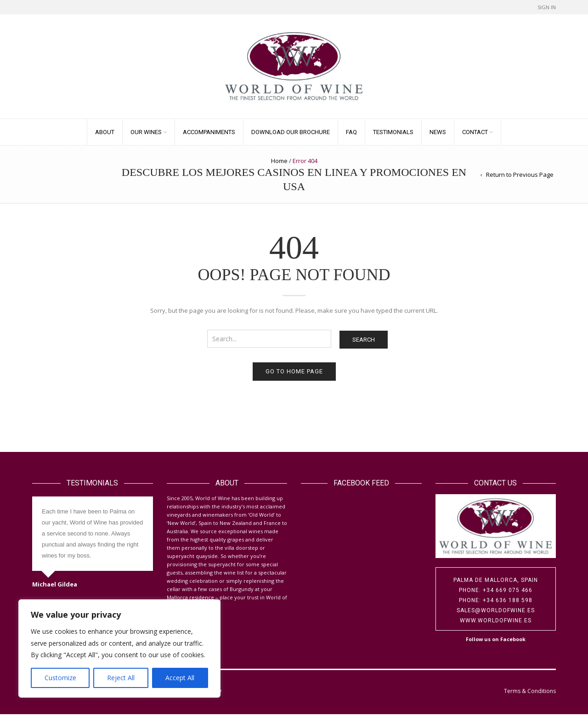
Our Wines (146, 134)
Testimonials (393, 134)
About (105, 134)
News (438, 134)
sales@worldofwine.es (496, 612)
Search (364, 342)
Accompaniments (209, 134)
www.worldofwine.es (496, 622)
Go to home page (294, 374)
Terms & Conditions (530, 693)
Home (279, 163)
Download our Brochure (291, 134)
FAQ (351, 134)
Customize (60, 678)
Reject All (121, 678)
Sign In (547, 7)
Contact (475, 134)
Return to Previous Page (520, 176)
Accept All (180, 678)
